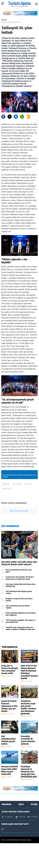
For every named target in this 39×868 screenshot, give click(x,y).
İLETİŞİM (34, 829)
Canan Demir (7, 514)
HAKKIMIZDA (6, 829)
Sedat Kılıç (28, 509)
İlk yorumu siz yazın (19, 536)
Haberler (4, 20)
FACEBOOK (7, 842)
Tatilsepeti (6, 509)
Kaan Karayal (17, 509)
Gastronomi (4, 739)
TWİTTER (20, 842)
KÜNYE (21, 829)
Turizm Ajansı (14, 865)
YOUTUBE (33, 842)
